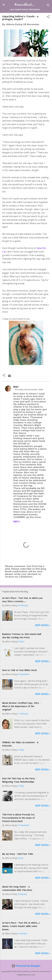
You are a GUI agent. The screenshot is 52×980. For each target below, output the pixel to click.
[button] (48, 17)
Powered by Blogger (26, 966)
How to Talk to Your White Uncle (20, 670)
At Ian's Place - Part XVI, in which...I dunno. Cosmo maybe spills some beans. (21, 926)
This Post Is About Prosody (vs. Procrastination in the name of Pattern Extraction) (19, 818)
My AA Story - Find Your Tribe (18, 854)
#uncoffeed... (25, 5)
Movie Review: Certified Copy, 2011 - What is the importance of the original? (21, 706)
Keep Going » (42, 625)
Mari (16, 387)
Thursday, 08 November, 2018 (29, 389)
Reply (17, 522)
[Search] (48, 6)
